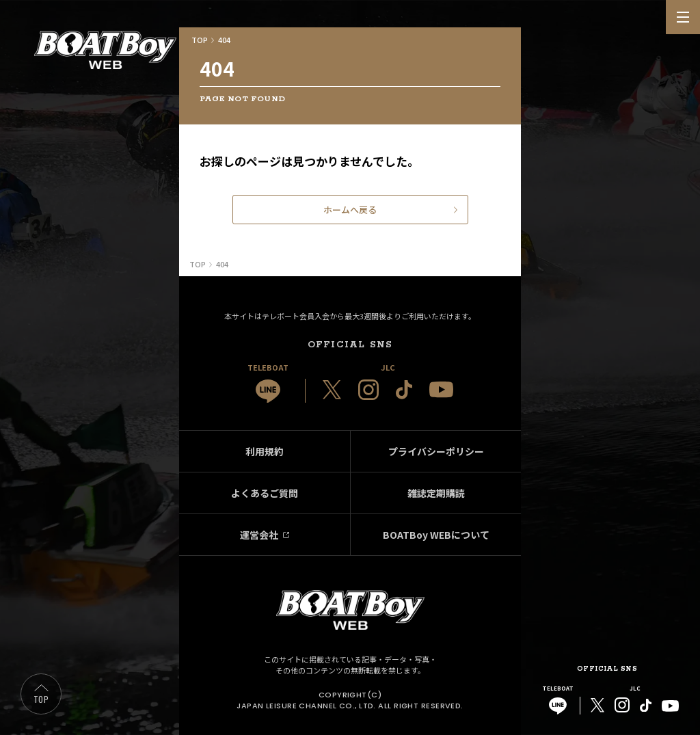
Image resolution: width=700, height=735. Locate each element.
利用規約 (265, 451)
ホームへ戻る (350, 210)
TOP (41, 699)
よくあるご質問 (265, 493)
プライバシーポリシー (436, 451)
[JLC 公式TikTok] (404, 390)
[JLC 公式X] (332, 390)
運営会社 (259, 535)
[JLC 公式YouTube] (441, 389)
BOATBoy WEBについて (436, 535)
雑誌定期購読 (436, 493)
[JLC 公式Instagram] (368, 390)
